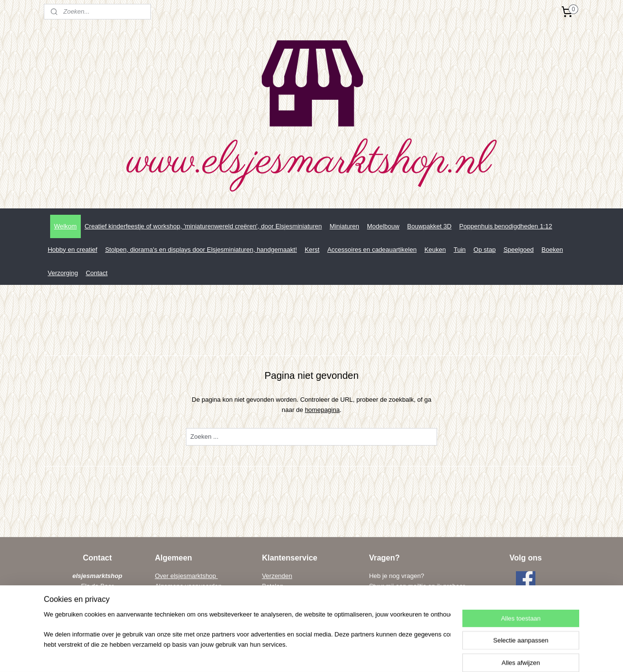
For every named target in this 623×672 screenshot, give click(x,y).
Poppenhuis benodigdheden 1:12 (506, 226)
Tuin (460, 250)
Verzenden (277, 576)
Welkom (65, 226)
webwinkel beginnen (343, 654)
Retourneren (279, 596)
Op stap (485, 250)
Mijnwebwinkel (418, 654)
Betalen (273, 586)
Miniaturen (344, 226)
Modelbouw (383, 226)
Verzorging (63, 273)
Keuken (435, 250)
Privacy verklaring (180, 596)
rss (311, 654)
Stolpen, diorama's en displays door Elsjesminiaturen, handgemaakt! (201, 250)
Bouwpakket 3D (430, 226)
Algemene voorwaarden (188, 586)
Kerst (312, 250)
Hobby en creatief (73, 250)
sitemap (294, 654)
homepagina (322, 410)
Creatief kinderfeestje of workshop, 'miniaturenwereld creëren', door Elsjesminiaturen (203, 226)
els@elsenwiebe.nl (414, 617)
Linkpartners (173, 607)
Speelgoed (518, 250)
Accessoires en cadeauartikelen (372, 250)
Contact (97, 273)
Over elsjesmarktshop (186, 576)
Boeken (552, 250)
